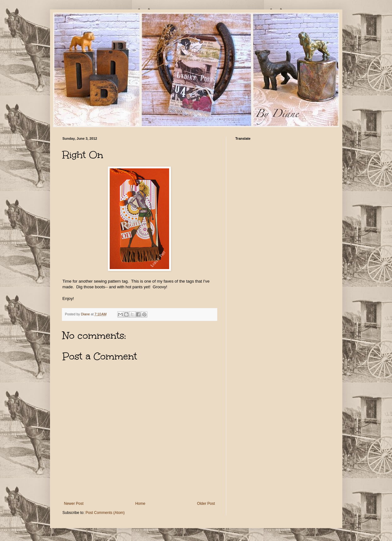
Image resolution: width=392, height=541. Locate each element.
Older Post (206, 504)
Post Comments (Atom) (105, 513)
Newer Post (74, 504)
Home (140, 504)
